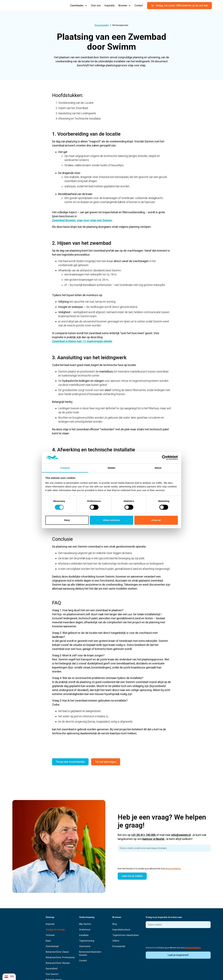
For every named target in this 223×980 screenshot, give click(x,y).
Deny (67, 520)
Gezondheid (52, 969)
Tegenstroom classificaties (126, 935)
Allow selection (111, 520)
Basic (48, 941)
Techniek (50, 935)
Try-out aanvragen (106, 762)
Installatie (84, 935)
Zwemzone (85, 946)
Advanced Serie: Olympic (58, 963)
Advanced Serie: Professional (60, 957)
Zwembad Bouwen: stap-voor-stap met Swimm (82, 220)
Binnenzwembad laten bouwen (90, 953)
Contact (139, 5)
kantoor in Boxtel (153, 839)
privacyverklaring (173, 869)
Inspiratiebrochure (121, 930)
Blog (115, 924)
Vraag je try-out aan (55, 930)
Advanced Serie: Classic (57, 952)
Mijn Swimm (85, 924)
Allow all (156, 520)
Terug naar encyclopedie (70, 762)
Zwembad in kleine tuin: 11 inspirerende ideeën (82, 341)
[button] (79, 6)
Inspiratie (109, 5)
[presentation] (141, 860)
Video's (116, 941)
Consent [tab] (65, 468)
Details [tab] (111, 468)
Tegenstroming (87, 941)
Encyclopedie (119, 946)
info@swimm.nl (181, 835)
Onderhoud (85, 930)
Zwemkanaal (52, 946)
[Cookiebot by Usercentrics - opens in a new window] (164, 458)
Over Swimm (52, 974)
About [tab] (158, 468)
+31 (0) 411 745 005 (143, 835)
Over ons (96, 5)
